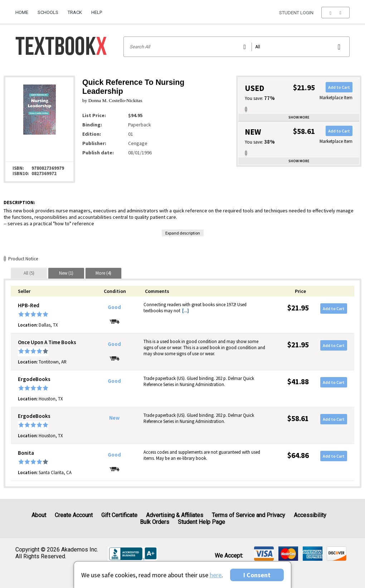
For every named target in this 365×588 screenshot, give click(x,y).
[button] (335, 13)
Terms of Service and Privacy (249, 515)
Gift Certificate (119, 515)
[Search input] (237, 47)
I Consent (257, 575)
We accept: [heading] (229, 556)
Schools (48, 12)
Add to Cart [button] (339, 87)
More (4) (103, 273)
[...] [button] (186, 311)
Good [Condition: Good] (114, 307)
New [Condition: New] (114, 418)
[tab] (29, 273)
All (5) (29, 273)
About (39, 515)
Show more (299, 117)
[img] (264, 554)
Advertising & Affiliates (175, 515)
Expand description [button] (183, 233)
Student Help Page (201, 522)
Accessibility (310, 515)
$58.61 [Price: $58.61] (298, 418)
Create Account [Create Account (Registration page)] (74, 515)
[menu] (335, 13)
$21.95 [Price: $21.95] (298, 308)
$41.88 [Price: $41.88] (298, 382)
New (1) (66, 273)
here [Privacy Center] (216, 575)
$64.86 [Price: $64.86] (298, 455)
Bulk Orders (155, 522)
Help (97, 12)
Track (75, 12)
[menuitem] (24, 10)
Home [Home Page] (22, 12)
